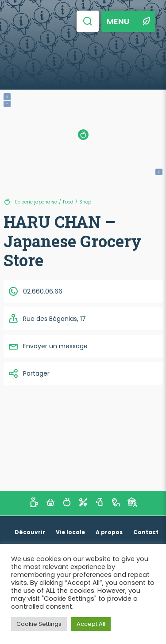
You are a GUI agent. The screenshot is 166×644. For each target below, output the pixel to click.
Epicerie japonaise (36, 202)
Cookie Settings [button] (39, 624)
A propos (109, 532)
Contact (146, 532)
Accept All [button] (91, 624)
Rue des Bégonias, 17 (47, 319)
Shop (85, 202)
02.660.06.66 (35, 291)
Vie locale (70, 532)
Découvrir (30, 532)
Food (68, 202)
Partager (29, 373)
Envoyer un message (48, 346)
